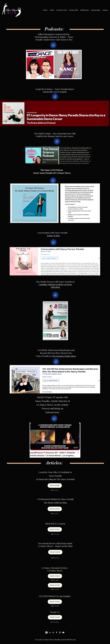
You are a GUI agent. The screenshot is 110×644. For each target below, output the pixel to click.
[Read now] (55, 486)
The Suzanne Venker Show (64, 356)
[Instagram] (60, 632)
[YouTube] (63, 632)
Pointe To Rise (53, 236)
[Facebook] (57, 632)
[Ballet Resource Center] (46, 632)
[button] (52, 10)
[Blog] (53, 632)
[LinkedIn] (50, 632)
